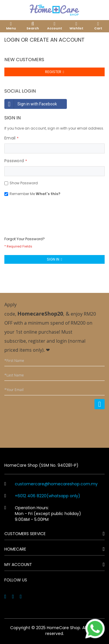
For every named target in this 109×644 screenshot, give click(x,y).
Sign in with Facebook (31, 104)
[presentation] (49, 213)
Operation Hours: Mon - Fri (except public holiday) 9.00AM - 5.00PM (43, 514)
